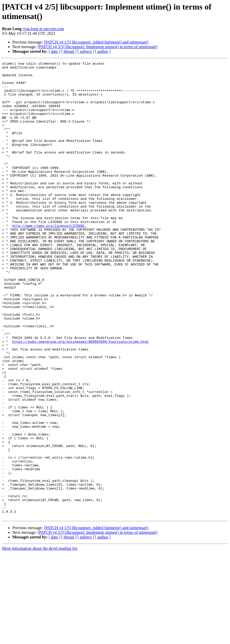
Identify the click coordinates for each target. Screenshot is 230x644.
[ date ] (54, 51)
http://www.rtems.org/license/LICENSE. (49, 259)
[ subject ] (86, 51)
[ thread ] (69, 51)
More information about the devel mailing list (40, 639)
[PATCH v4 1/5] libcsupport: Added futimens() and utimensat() (96, 42)
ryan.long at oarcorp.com (43, 29)
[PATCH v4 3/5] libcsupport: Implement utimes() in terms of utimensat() (98, 47)
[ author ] (103, 51)
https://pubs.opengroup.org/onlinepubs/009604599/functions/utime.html (80, 398)
